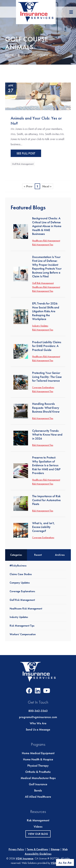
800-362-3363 (38, 711)
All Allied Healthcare (38, 797)
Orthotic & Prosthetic (38, 772)
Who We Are (38, 723)
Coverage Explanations (43, 387)
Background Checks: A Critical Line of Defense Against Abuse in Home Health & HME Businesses (47, 226)
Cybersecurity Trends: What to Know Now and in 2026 (47, 435)
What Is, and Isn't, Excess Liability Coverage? (44, 527)
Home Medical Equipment (38, 753)
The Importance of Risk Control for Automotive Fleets (46, 500)
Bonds (38, 790)
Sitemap (55, 849)
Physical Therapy (38, 766)
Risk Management (38, 820)
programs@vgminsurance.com (38, 717)
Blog (22, 55)
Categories (16, 555)
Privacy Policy (16, 849)
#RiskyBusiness (18, 566)
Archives (60, 555)
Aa (60, 863)
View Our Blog (38, 834)
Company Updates (20, 583)
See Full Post (26, 153)
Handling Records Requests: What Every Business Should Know (46, 408)
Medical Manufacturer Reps (38, 778)
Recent (38, 555)
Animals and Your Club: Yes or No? (36, 121)
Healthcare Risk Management (46, 241)
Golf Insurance (38, 784)
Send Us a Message (38, 729)
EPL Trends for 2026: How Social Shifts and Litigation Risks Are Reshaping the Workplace (46, 311)
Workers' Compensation (23, 634)
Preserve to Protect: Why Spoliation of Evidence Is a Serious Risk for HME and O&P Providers (46, 465)
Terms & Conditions (37, 849)
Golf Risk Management (23, 164)
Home (9, 55)
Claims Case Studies (21, 574)
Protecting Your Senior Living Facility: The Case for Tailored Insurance (47, 377)
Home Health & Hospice (38, 759)
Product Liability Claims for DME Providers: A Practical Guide (47, 346)
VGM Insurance (25, 858)
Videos (38, 826)
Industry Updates (40, 326)
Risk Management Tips (43, 245)
